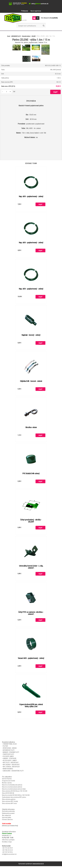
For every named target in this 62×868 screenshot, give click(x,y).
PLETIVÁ (5, 748)
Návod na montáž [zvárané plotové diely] (14, 791)
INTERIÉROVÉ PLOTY (9, 752)
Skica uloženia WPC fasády (10, 803)
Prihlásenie (25, 11)
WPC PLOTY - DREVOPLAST (11, 764)
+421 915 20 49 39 (7, 850)
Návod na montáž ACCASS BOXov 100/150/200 (16, 797)
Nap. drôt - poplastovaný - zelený (31, 197)
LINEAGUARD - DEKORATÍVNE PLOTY (13, 773)
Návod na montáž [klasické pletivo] (12, 787)
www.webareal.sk (38, 866)
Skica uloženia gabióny (9, 801)
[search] (44, 26)
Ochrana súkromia (7, 821)
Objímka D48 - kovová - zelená (31, 382)
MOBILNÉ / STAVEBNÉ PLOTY (11, 754)
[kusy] (6, 92)
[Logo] (15, 18)
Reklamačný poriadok (8, 815)
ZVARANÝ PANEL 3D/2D (10, 746)
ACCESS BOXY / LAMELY (10, 762)
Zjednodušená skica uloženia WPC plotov (14, 799)
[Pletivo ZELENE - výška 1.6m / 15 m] (17, 45)
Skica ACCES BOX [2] (8, 795)
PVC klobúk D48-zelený (31, 475)
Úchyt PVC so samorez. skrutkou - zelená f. (31, 615)
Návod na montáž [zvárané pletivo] (12, 789)
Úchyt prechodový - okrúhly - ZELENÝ (31, 522)
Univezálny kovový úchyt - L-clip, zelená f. (31, 568)
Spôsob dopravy (7, 780)
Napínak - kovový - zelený (31, 336)
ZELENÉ (34, 36)
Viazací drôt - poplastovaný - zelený (31, 660)
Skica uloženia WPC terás (9, 805)
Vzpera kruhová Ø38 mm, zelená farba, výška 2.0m (31, 707)
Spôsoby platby (7, 819)
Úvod (9, 36)
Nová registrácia (36, 11)
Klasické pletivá (26, 36)
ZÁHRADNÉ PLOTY (16, 36)
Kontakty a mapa (7, 844)
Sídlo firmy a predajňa (8, 842)
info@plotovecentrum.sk (9, 856)
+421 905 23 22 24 (7, 852)
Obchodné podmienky (8, 813)
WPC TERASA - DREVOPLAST (11, 769)
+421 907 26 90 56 (7, 854)
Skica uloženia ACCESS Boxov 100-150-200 (15, 793)
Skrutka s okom (31, 428)
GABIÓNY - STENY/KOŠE (10, 760)
